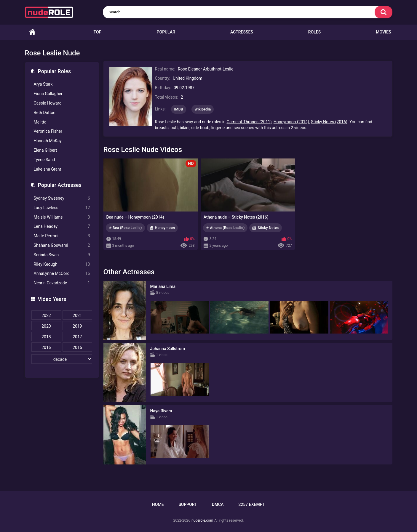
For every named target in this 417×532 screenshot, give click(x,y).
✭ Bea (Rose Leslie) (125, 228)
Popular (166, 32)
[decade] (62, 359)
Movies (383, 32)
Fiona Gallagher (48, 94)
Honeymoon (165, 228)
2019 (77, 326)
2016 (46, 347)
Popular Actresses (60, 185)
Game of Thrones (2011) (249, 122)
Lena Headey (62, 226)
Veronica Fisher (48, 131)
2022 (46, 315)
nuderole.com (202, 520)
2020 (46, 326)
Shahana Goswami (62, 245)
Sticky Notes (268, 228)
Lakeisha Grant (48, 169)
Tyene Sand (44, 160)
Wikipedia (203, 109)
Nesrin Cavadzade (62, 283)
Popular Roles (55, 71)
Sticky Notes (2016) (329, 122)
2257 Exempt (252, 504)
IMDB (179, 109)
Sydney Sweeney (62, 198)
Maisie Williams (62, 217)
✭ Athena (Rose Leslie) (225, 228)
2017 (77, 337)
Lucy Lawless (62, 208)
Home (32, 32)
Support (188, 504)
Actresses (242, 32)
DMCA (218, 504)
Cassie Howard (48, 103)
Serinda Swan (62, 255)
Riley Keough (62, 264)
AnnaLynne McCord (62, 274)
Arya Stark (43, 84)
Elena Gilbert (45, 150)
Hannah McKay (48, 141)
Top (98, 32)
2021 (77, 315)
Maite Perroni (62, 236)
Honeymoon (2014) (291, 122)
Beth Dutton (45, 113)
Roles (314, 32)
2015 (77, 347)
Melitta (40, 122)
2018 (46, 337)
